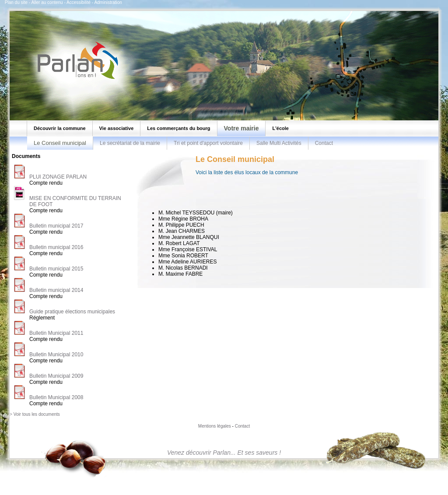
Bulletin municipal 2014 (56, 290)
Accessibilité (79, 2)
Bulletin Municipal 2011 (56, 333)
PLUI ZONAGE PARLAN (58, 177)
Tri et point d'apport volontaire (208, 143)
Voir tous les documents (37, 414)
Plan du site (16, 2)
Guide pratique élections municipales (72, 312)
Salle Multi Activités (279, 143)
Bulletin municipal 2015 (56, 269)
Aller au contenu (47, 2)
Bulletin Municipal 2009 (56, 376)
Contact (324, 143)
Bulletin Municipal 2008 (56, 397)
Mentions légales (215, 426)
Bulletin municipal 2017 (56, 226)
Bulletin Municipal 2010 (56, 355)
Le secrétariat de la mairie (130, 143)
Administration (108, 2)
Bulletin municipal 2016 (56, 247)
